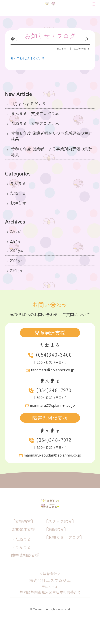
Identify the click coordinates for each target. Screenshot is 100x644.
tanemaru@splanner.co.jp (52, 370)
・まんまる (21, 570)
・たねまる (21, 562)
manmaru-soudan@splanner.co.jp (52, 455)
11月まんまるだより (28, 104)
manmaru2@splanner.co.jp (52, 405)
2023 (14, 251)
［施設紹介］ (56, 552)
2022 (14, 260)
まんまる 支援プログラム (35, 113)
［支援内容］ (23, 544)
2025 (14, 231)
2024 (14, 241)
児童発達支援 (23, 552)
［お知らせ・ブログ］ (64, 560)
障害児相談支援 (25, 578)
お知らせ (18, 203)
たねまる (18, 193)
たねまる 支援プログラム (35, 123)
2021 (13, 270)
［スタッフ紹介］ (60, 544)
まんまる (61, 48)
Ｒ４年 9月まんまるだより (28, 58)
